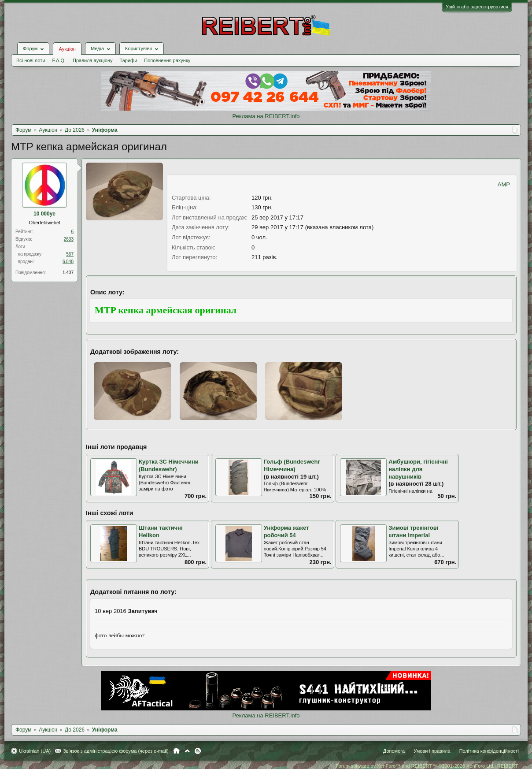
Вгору (187, 751)
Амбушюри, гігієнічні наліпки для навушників (418, 469)
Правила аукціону (92, 60)
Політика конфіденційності (489, 751)
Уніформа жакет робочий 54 (286, 531)
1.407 (68, 273)
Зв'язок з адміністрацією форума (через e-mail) (116, 751)
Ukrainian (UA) (35, 751)
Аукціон (67, 49)
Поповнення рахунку (167, 60)
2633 (69, 239)
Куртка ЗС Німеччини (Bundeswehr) (169, 465)
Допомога (394, 751)
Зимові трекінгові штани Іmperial (413, 531)
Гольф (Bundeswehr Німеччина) (292, 465)
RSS (198, 751)
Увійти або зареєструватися (477, 7)
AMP (504, 184)
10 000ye (44, 214)
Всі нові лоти (31, 60)
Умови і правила (432, 751)
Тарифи (129, 60)
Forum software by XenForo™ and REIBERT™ (427, 766)
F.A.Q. (59, 60)
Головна (176, 751)
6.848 (68, 262)
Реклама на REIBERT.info (266, 116)
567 (70, 254)
